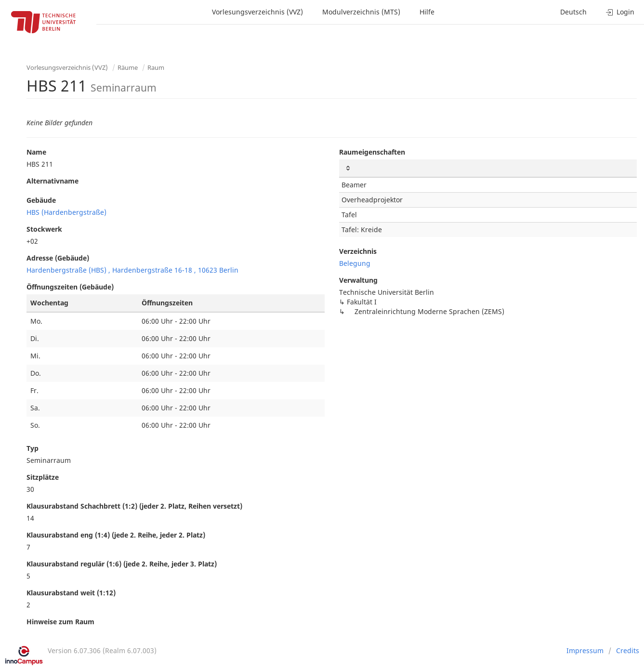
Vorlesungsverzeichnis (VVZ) (257, 12)
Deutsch (573, 12)
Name (36, 152)
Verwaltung (358, 280)
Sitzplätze (43, 477)
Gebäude (41, 200)
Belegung (355, 263)
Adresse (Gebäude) (58, 258)
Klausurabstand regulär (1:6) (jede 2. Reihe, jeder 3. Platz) (122, 564)
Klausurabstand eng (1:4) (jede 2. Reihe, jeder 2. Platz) (116, 535)
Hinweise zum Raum (60, 622)
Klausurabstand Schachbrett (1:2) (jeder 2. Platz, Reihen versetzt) (134, 506)
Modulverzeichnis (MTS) (361, 12)
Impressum (585, 650)
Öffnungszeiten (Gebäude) (70, 287)
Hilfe (427, 12)
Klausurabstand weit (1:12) (71, 593)
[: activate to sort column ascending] (488, 168)
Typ (33, 448)
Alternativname (53, 181)
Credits (628, 650)
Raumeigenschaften (372, 152)
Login (620, 12)
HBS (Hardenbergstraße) (66, 212)
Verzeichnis (358, 251)
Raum (156, 67)
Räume (128, 67)
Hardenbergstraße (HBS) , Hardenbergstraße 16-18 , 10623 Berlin (132, 270)
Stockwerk (44, 229)
